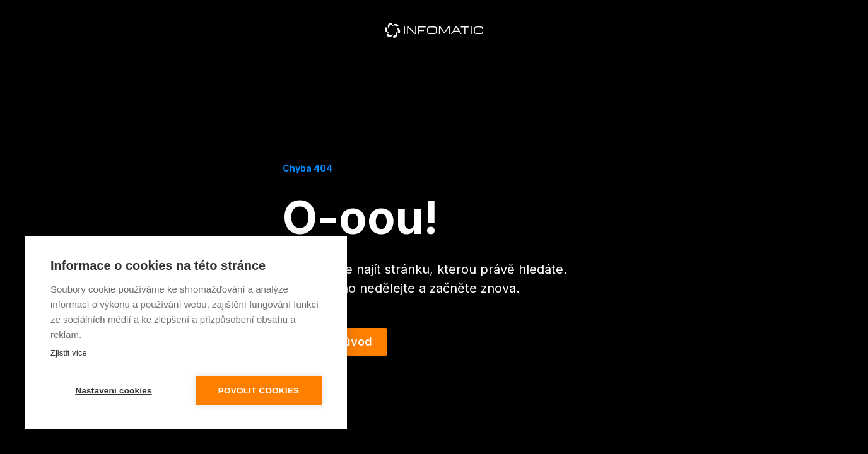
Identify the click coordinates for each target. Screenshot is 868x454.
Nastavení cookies (113, 391)
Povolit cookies (259, 391)
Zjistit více (69, 353)
